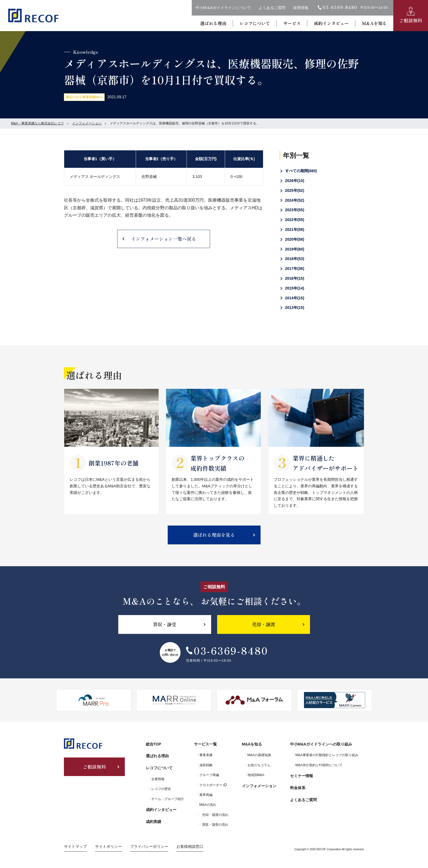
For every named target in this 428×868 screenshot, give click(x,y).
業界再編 (206, 795)
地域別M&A (256, 775)
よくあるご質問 (272, 8)
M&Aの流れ (208, 805)
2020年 (295, 239)
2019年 (295, 249)
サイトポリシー (108, 846)
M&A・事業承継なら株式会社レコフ (37, 123)
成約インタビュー (331, 23)
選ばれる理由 (213, 23)
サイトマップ (75, 846)
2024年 (295, 200)
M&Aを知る (374, 23)
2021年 (295, 229)
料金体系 (298, 788)
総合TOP (154, 744)
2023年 (295, 210)
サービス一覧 (205, 744)
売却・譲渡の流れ (215, 815)
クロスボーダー (211, 785)
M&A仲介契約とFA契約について (319, 765)
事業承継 (206, 755)
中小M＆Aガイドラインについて (223, 8)
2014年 (295, 298)
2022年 (295, 220)
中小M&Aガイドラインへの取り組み (321, 744)
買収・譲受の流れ (215, 825)
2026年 (295, 181)
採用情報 (301, 8)
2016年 (295, 278)
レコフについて (255, 23)
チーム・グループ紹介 (168, 799)
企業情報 (158, 779)
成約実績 (154, 822)
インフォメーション (87, 123)
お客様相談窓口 (190, 846)
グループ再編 (209, 775)
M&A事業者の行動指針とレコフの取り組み (327, 755)
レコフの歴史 (161, 789)
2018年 (295, 259)
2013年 (295, 308)
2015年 (295, 288)
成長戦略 (206, 765)
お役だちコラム (259, 765)
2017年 (295, 269)
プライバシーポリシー (149, 846)
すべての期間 (301, 171)
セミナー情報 (302, 776)
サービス (292, 23)
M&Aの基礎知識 (259, 755)
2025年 (295, 190)
